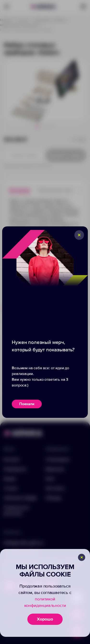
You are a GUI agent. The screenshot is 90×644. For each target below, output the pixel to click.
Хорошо (45, 619)
